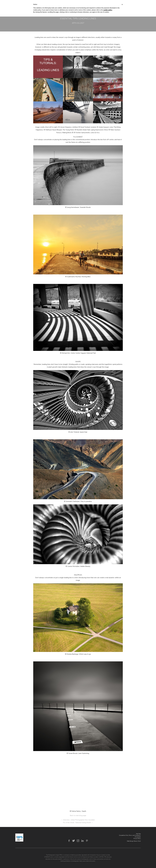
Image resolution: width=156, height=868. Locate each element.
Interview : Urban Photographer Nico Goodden (78, 820)
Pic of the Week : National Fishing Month (78, 823)
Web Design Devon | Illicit (134, 841)
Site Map (138, 834)
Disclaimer (138, 837)
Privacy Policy (137, 839)
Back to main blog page (78, 815)
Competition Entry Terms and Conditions (130, 835)
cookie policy (108, 10)
